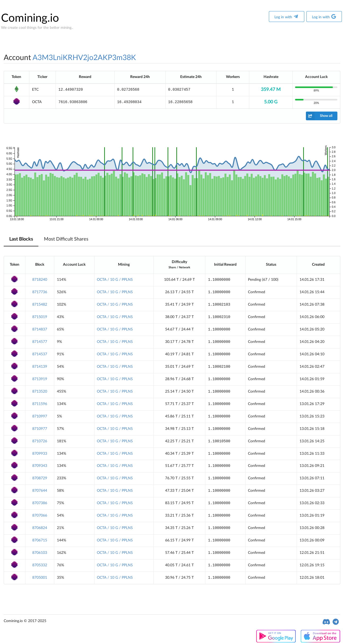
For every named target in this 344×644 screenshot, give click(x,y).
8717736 (40, 292)
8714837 (40, 329)
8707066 (40, 516)
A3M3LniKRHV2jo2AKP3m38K (84, 58)
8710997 (40, 416)
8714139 (40, 367)
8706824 (40, 528)
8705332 (40, 565)
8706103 (40, 553)
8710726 (40, 441)
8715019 (40, 317)
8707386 (40, 503)
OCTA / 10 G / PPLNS (115, 280)
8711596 (40, 404)
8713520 (40, 392)
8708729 (40, 478)
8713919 (40, 379)
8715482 (40, 305)
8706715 (40, 540)
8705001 (40, 578)
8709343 (40, 466)
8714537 (40, 354)
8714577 (40, 342)
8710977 (40, 429)
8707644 (40, 491)
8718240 (40, 280)
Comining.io (30, 18)
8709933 (40, 454)
